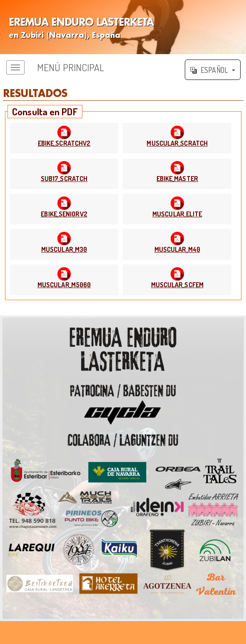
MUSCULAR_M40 (177, 249)
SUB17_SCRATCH (64, 179)
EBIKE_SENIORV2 (64, 214)
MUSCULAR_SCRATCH (177, 143)
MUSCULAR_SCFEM (177, 285)
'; (123, 27)
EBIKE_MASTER (177, 179)
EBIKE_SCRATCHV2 (64, 143)
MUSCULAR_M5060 (64, 285)
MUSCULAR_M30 (64, 249)
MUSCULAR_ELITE (177, 214)
